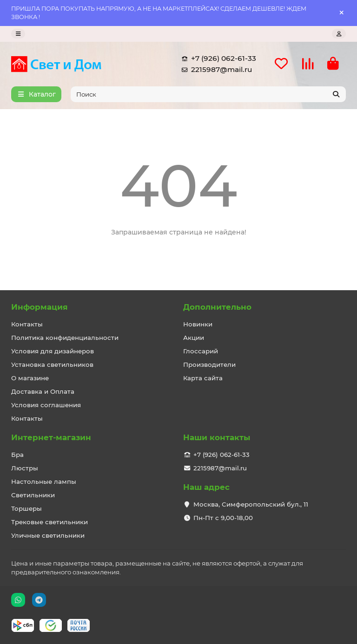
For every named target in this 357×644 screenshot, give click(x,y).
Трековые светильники (50, 522)
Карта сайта (203, 378)
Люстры (25, 468)
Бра (17, 455)
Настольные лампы (44, 481)
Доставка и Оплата (43, 391)
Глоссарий (201, 351)
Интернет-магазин (51, 437)
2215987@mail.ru (215, 70)
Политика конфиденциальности (65, 338)
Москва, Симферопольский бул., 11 (251, 504)
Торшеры (26, 508)
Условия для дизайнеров (53, 351)
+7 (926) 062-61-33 (217, 59)
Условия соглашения (46, 405)
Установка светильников (52, 364)
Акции (194, 338)
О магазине (30, 378)
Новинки (198, 324)
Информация (40, 307)
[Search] (208, 94)
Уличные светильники (48, 535)
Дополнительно (217, 307)
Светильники (33, 495)
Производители (209, 364)
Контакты (27, 324)
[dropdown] (18, 34)
